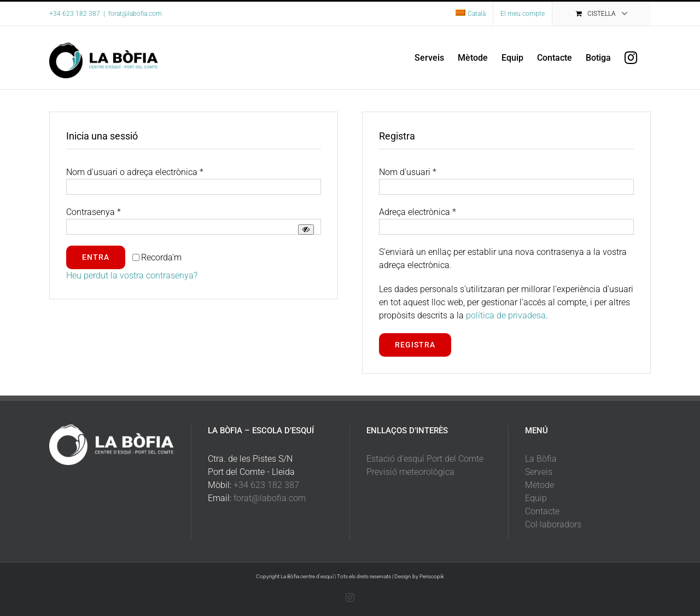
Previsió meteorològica (410, 472)
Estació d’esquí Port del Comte (425, 459)
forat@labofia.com (135, 14)
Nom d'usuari (408, 172)
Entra (96, 257)
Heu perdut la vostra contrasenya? (132, 275)
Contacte (542, 511)
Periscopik (432, 576)
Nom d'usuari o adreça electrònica (135, 172)
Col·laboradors (553, 524)
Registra (415, 345)
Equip (536, 498)
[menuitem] (471, 14)
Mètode (539, 485)
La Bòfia (541, 459)
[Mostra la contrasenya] (306, 229)
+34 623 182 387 (266, 485)
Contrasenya (94, 212)
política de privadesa (506, 315)
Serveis (539, 472)
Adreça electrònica (418, 212)
